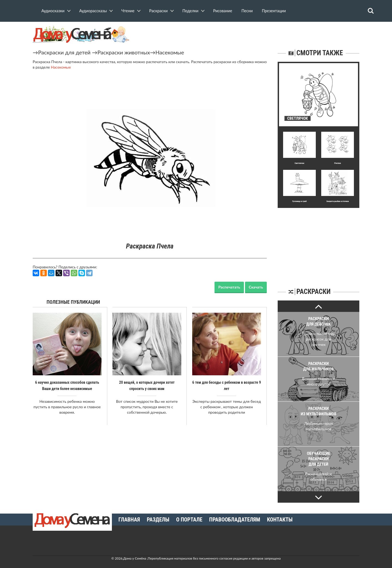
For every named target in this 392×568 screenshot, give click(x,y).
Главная (129, 520)
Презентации (274, 11)
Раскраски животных (124, 52)
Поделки (190, 11)
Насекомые (170, 52)
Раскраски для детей (64, 52)
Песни (247, 11)
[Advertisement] (318, 242)
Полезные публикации (73, 302)
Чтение (128, 11)
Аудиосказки (53, 11)
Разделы (158, 520)
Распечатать (229, 287)
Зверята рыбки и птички (338, 201)
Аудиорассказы (93, 11)
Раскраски (158, 11)
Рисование (223, 11)
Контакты (280, 520)
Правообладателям (235, 520)
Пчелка (338, 163)
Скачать (256, 287)
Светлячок (299, 163)
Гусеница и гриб (299, 201)
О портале (189, 520)
